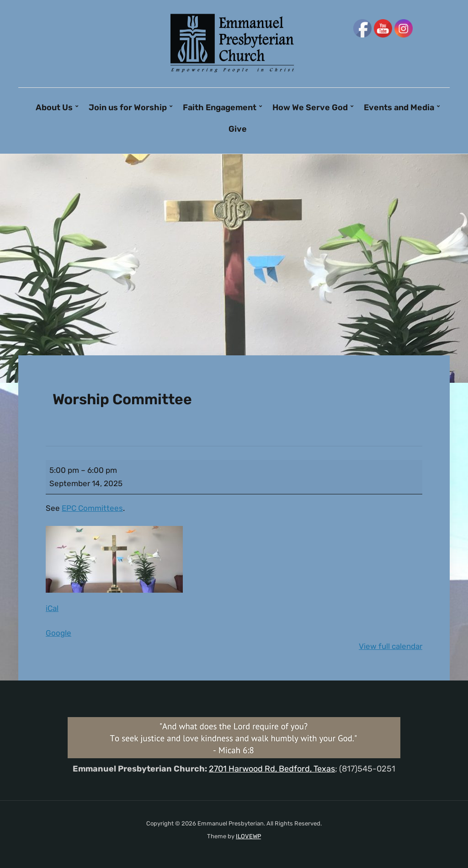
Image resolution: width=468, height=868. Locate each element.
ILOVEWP (248, 836)
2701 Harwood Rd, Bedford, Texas (272, 769)
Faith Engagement (220, 107)
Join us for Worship (128, 107)
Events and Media (399, 107)
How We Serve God (310, 107)
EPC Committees (92, 508)
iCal (52, 608)
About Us (54, 107)
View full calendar (391, 646)
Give (238, 129)
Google (58, 633)
